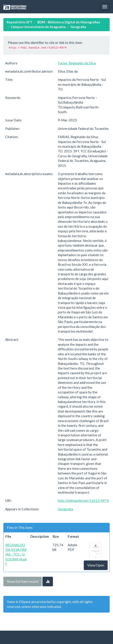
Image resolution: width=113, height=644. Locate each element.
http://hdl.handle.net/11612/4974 (83, 501)
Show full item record (23, 581)
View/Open (96, 565)
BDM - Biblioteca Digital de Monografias (69, 22)
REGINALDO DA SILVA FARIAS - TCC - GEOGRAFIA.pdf (16, 554)
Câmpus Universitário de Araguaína (38, 27)
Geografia (78, 27)
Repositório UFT (20, 22)
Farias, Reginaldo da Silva (77, 63)
